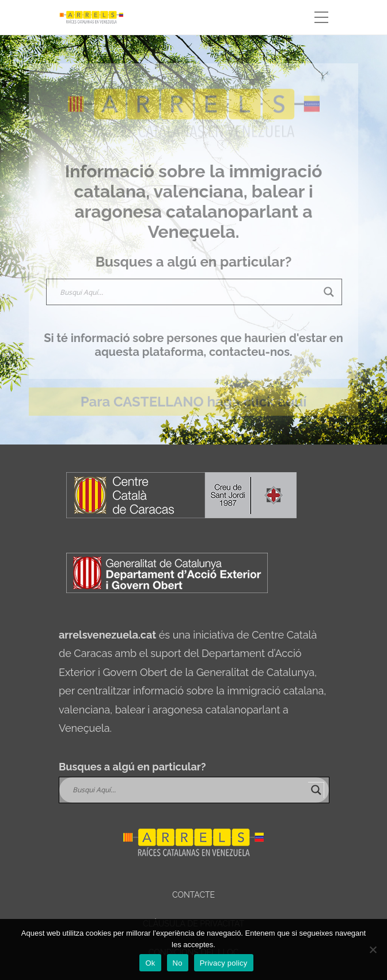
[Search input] (189, 292)
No (178, 963)
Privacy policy (224, 963)
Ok (150, 963)
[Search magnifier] (329, 292)
